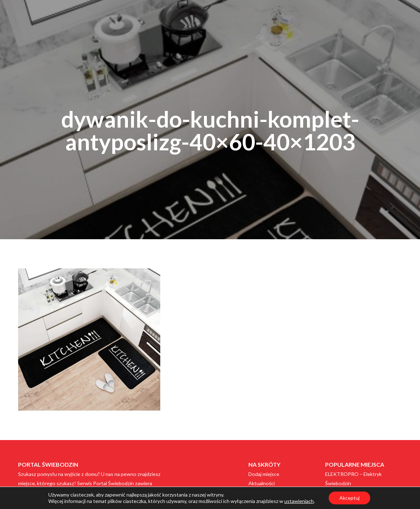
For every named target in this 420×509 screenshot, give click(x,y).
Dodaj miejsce (264, 474)
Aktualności (262, 483)
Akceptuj (349, 498)
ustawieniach (299, 501)
